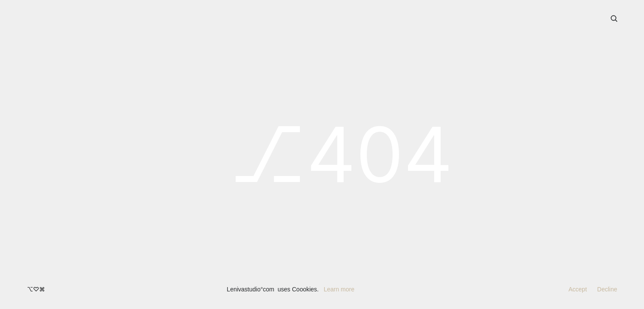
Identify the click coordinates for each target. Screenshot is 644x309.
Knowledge (475, 18)
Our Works (399, 18)
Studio (437, 18)
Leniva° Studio (47, 17)
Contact (516, 18)
